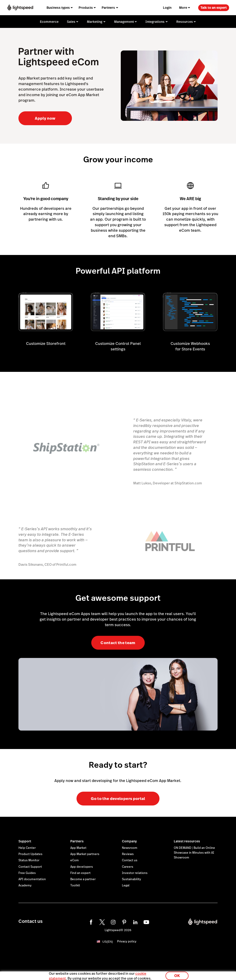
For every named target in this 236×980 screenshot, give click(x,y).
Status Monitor (29, 860)
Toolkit (75, 885)
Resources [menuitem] (185, 22)
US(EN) (108, 942)
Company (129, 841)
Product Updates (30, 854)
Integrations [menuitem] (155, 22)
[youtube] (146, 921)
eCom (75, 860)
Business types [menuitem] (58, 8)
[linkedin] (135, 921)
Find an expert (80, 873)
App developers (82, 867)
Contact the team (118, 643)
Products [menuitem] (86, 8)
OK (177, 974)
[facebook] (90, 921)
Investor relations (135, 873)
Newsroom (130, 848)
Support (25, 841)
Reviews (128, 854)
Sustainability (131, 879)
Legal (126, 885)
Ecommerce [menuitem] (49, 22)
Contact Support (30, 867)
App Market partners (85, 854)
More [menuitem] (183, 8)
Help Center (27, 848)
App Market (78, 848)
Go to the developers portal (118, 799)
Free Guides (27, 873)
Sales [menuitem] (71, 22)
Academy (25, 885)
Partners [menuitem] (108, 8)
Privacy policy (127, 942)
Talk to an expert (214, 8)
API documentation (32, 879)
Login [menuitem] (167, 8)
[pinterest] (124, 921)
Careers (128, 867)
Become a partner (83, 879)
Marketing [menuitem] (95, 22)
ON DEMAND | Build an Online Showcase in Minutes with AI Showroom (194, 853)
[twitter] (101, 921)
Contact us (130, 860)
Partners (77, 841)
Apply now (45, 118)
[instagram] (112, 921)
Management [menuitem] (124, 22)
